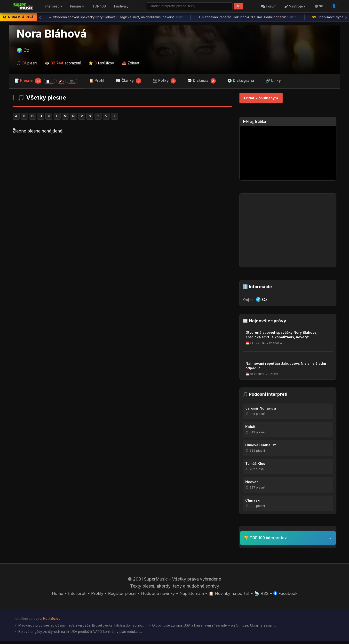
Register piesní (119, 595)
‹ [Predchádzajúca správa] (40, 18)
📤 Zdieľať (131, 64)
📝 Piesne (46, 82)
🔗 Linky (273, 82)
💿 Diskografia (241, 82)
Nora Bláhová (52, 35)
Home (53, 595)
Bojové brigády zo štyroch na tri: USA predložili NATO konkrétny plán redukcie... (84, 634)
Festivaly (121, 7)
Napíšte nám (192, 595)
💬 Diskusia (202, 82)
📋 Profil (97, 82)
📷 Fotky (164, 82)
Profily (93, 595)
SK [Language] (317, 7)
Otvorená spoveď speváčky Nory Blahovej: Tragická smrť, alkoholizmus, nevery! (116, 18)
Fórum (267, 7)
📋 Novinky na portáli (231, 595)
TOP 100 (99, 7)
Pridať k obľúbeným (261, 99)
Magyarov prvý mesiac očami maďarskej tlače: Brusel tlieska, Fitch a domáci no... (85, 628)
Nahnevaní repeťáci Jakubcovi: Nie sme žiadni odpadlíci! (248, 18)
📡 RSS (265, 595)
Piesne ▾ (77, 7)
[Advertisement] (122, 178)
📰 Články (128, 82)
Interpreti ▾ (53, 7)
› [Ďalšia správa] (346, 18)
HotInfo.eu (52, 620)
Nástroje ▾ (294, 7)
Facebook (290, 595)
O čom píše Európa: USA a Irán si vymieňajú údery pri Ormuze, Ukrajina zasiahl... (226, 628)
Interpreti (73, 595)
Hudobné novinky (156, 595)
